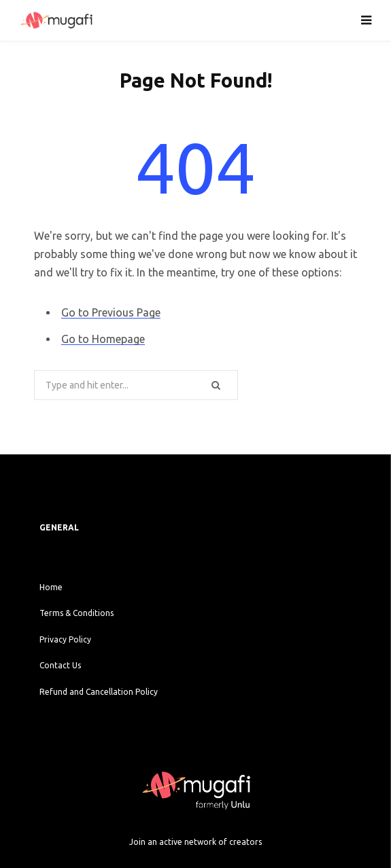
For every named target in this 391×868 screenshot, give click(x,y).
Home (51, 587)
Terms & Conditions (76, 613)
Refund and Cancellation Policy (99, 692)
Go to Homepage (103, 339)
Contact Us (60, 665)
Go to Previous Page (111, 312)
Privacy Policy (65, 639)
